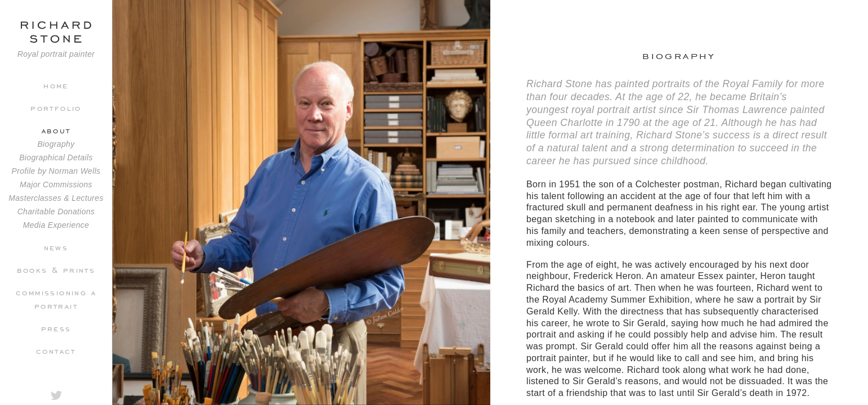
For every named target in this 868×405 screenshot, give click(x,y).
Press (56, 328)
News (56, 247)
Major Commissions (56, 184)
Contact (56, 350)
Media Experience (56, 225)
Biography (56, 144)
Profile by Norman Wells (56, 171)
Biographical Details (56, 157)
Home (56, 85)
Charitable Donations (56, 211)
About (56, 130)
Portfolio (56, 107)
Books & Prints (56, 269)
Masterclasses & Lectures (56, 198)
